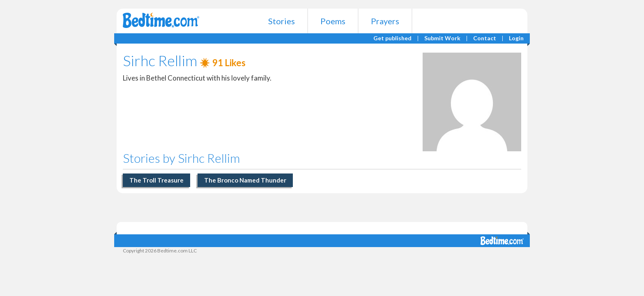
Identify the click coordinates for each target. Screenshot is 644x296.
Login (516, 38)
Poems (333, 21)
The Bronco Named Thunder (245, 180)
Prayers (385, 21)
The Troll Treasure (156, 180)
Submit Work (442, 38)
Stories (282, 21)
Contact (485, 38)
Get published (392, 38)
